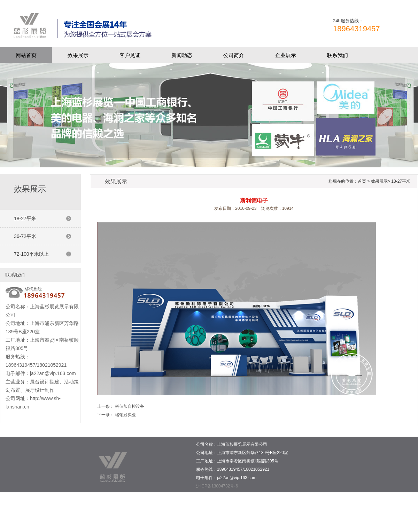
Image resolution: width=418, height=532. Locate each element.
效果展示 (78, 55)
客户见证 (130, 55)
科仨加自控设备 (130, 406)
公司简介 (234, 55)
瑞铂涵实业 (125, 415)
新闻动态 (182, 55)
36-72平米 (25, 236)
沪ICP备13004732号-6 (217, 486)
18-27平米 (25, 219)
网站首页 (26, 55)
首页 (362, 181)
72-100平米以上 (31, 254)
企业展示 (286, 55)
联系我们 (338, 55)
